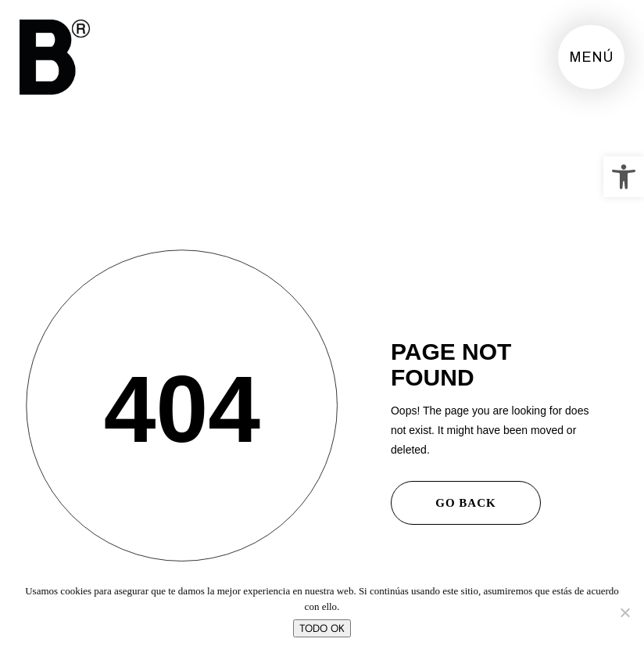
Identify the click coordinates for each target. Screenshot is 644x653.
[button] (624, 177)
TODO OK (322, 628)
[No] (624, 612)
